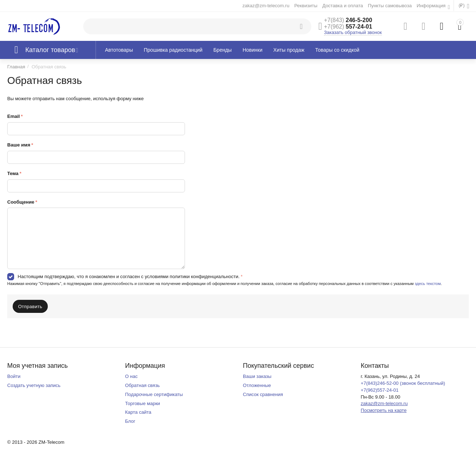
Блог (130, 421)
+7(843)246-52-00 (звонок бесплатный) (403, 383)
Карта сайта (138, 412)
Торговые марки (143, 403)
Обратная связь (143, 385)
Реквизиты (306, 6)
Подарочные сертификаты (154, 394)
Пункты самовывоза (390, 6)
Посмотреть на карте (384, 410)
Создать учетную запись (34, 385)
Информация (432, 6)
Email (14, 116)
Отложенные (257, 385)
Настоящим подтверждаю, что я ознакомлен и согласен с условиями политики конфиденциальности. (129, 276)
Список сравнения (263, 394)
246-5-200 (348, 20)
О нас (132, 376)
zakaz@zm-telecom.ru (266, 6)
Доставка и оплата (342, 6)
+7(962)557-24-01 (380, 390)
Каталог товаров (50, 50)
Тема (13, 173)
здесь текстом (428, 284)
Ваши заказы (257, 376)
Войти (14, 376)
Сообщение (21, 202)
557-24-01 (348, 27)
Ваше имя (19, 145)
